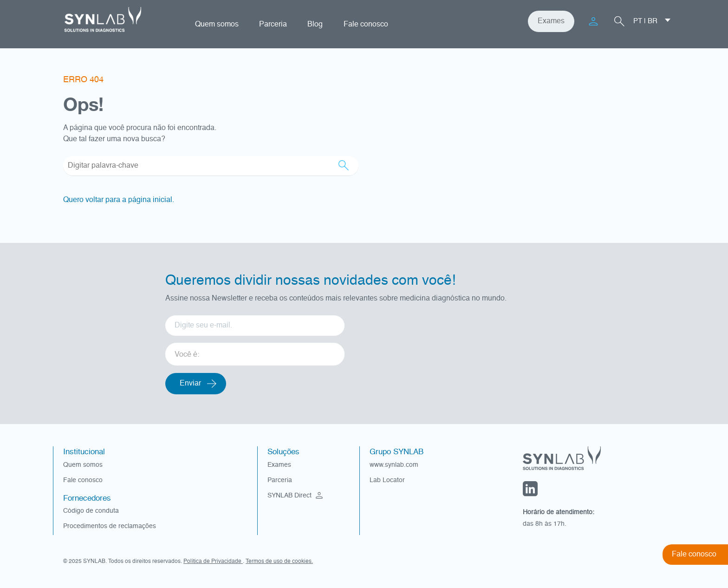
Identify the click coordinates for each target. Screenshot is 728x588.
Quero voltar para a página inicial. (119, 200)
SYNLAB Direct (296, 496)
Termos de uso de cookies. (279, 562)
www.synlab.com (394, 465)
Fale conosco (366, 25)
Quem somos (217, 25)
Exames (551, 21)
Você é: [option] (187, 355)
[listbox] (255, 351)
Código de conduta (91, 511)
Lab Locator (387, 480)
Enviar (190, 384)
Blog (315, 25)
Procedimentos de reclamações (110, 526)
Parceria (273, 25)
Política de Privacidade (213, 562)
